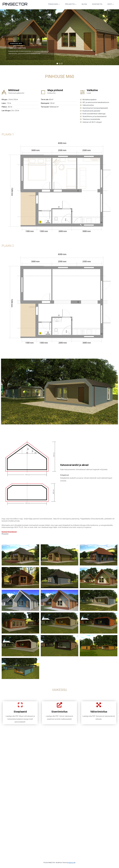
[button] (2, 37)
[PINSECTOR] (15, 4)
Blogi (84, 4)
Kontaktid (97, 4)
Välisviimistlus (99, 761)
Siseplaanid (20, 761)
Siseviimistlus (59, 761)
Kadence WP (72, 863)
